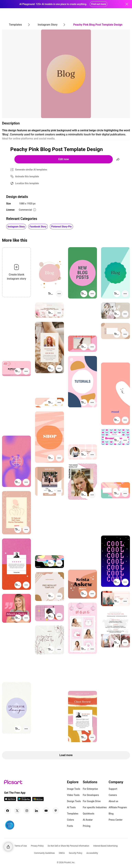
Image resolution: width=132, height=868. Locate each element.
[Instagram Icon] (27, 811)
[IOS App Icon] (10, 800)
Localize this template (27, 183)
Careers (113, 795)
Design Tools (74, 801)
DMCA (62, 853)
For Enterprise (90, 789)
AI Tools (71, 807)
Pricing (87, 826)
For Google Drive (92, 801)
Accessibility (92, 853)
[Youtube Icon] (46, 811)
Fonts (70, 826)
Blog (111, 814)
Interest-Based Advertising (105, 846)
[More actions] (59, 294)
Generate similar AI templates (31, 170)
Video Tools (73, 795)
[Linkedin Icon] (36, 811)
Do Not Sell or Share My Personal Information (68, 846)
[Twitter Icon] (17, 811)
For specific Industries (95, 807)
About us (113, 801)
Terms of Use (21, 846)
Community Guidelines (44, 853)
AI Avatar (88, 820)
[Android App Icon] (24, 800)
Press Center (116, 820)
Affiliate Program (118, 807)
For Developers (91, 795)
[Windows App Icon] (38, 800)
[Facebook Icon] (8, 811)
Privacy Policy (37, 846)
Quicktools (89, 814)
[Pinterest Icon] (56, 811)
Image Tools (74, 789)
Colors (71, 820)
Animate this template (27, 176)
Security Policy (76, 853)
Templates (73, 814)
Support (113, 789)
